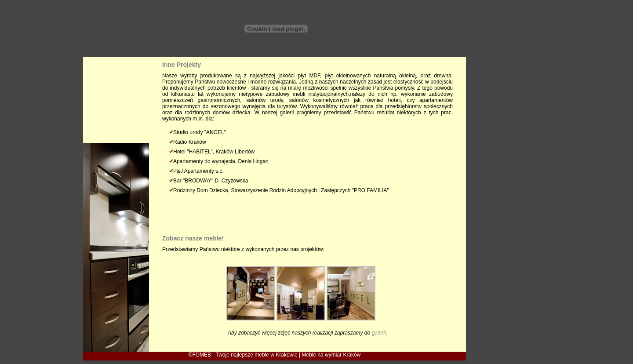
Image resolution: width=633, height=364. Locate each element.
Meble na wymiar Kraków (331, 355)
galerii (379, 333)
